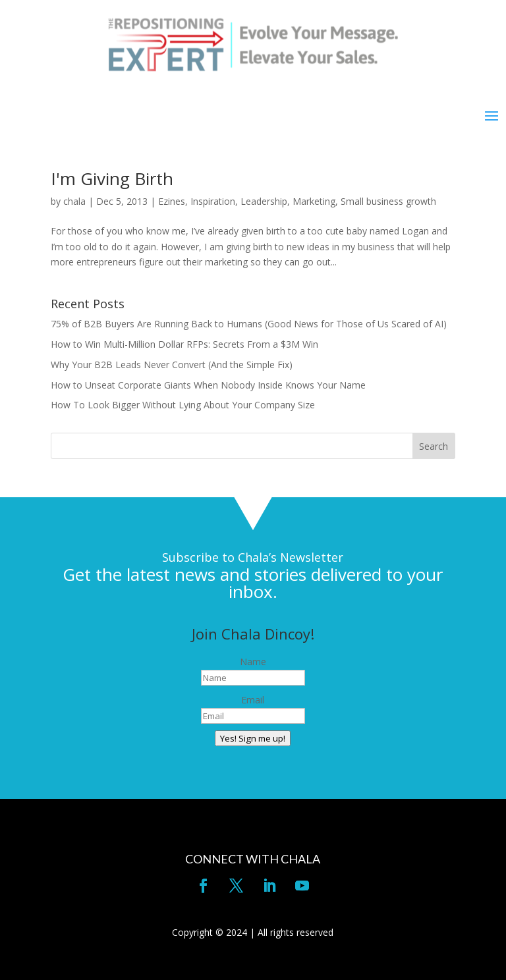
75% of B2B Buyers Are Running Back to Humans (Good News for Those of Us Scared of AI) (249, 324)
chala (74, 201)
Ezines (172, 201)
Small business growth (388, 201)
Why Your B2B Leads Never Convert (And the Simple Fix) (172, 365)
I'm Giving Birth (112, 178)
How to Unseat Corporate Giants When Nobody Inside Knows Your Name (208, 385)
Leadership (264, 201)
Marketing (314, 201)
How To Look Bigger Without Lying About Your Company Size (183, 405)
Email (253, 700)
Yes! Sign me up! (253, 738)
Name (253, 662)
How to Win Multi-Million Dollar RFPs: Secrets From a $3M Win (184, 344)
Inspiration (213, 201)
